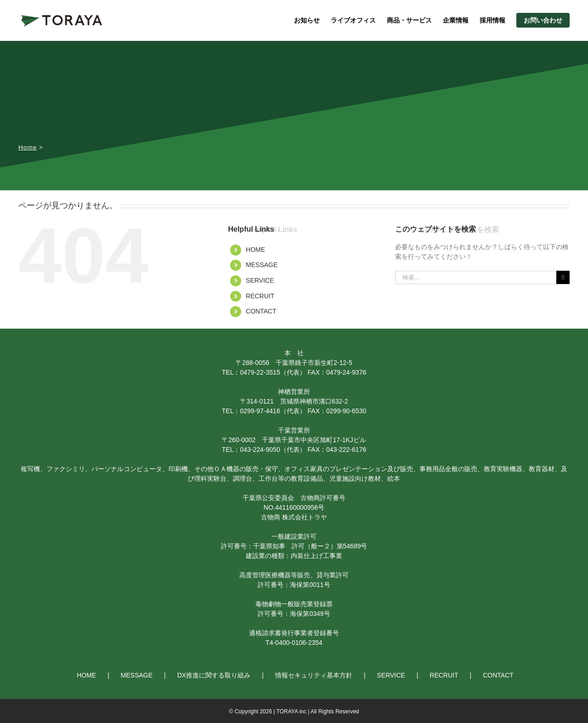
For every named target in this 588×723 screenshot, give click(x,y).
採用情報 (492, 20)
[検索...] (476, 277)
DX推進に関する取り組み (214, 675)
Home (28, 147)
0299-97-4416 (260, 411)
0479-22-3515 (260, 372)
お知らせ (307, 20)
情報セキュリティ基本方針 (314, 675)
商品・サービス (409, 20)
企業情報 (456, 20)
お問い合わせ (543, 20)
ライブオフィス (353, 20)
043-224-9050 (260, 450)
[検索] (563, 277)
